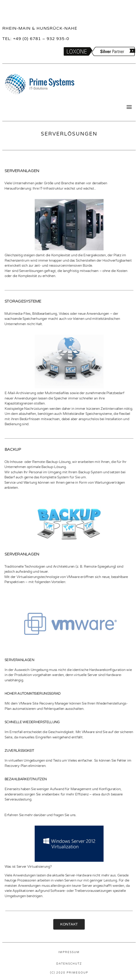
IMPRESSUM (69, 952)
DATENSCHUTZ (69, 964)
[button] (129, 107)
